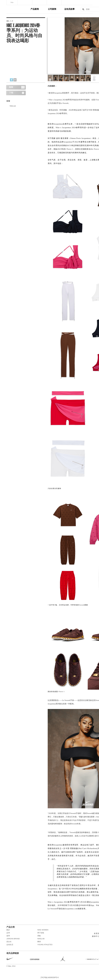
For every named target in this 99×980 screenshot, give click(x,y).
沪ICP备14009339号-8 (49, 977)
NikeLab (13, 106)
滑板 (39, 936)
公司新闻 (52, 9)
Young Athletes (45, 945)
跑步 (8, 930)
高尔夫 (9, 942)
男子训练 (41, 933)
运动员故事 (69, 9)
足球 (8, 933)
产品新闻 (35, 9)
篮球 (8, 936)
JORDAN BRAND (13, 939)
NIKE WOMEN (43, 930)
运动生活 (10, 945)
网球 (39, 942)
